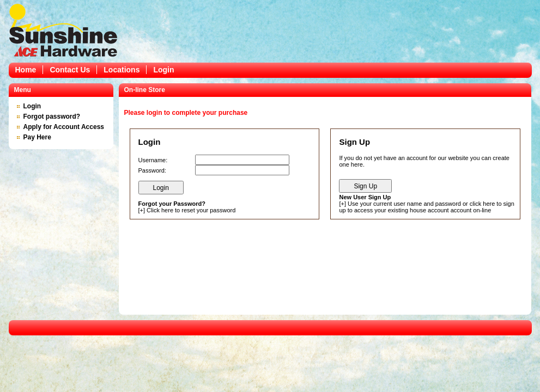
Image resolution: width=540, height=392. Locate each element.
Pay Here (37, 137)
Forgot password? (52, 117)
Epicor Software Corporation (63, 30)
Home (26, 70)
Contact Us (70, 70)
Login (163, 70)
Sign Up (365, 186)
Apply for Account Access (64, 127)
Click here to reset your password (191, 210)
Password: (152, 170)
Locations (122, 70)
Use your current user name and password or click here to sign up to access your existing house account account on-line (426, 207)
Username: (153, 160)
